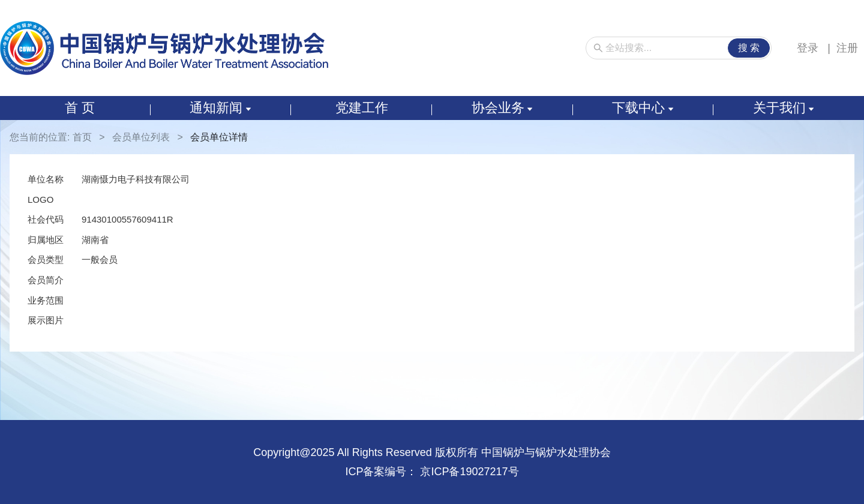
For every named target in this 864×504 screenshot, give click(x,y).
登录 (809, 48)
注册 (847, 48)
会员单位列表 (141, 137)
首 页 (80, 108)
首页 (82, 137)
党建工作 (362, 108)
